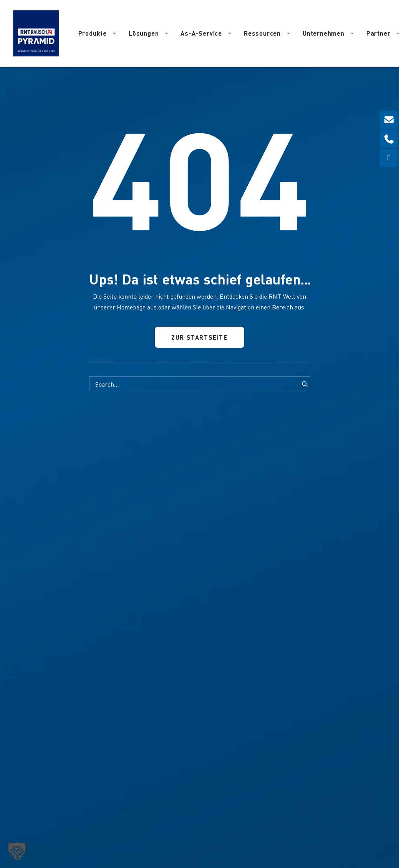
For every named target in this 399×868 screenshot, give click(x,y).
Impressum (213, 822)
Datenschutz (244, 822)
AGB (317, 822)
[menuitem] (97, 33)
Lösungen (148, 33)
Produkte (97, 33)
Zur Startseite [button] (199, 337)
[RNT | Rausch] (36, 33)
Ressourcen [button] (267, 33)
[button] (302, 384)
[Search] (200, 384)
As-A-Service (206, 33)
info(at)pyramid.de (137, 714)
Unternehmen (328, 33)
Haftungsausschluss (285, 822)
